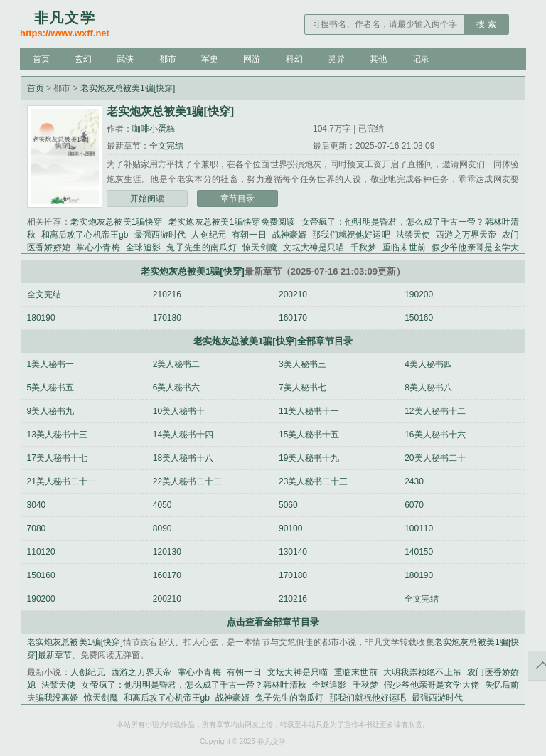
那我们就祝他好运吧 (351, 235)
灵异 (336, 59)
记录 (421, 59)
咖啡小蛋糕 (154, 129)
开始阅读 (147, 198)
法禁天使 (413, 235)
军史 (210, 59)
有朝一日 (249, 235)
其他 (378, 59)
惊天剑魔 (260, 247)
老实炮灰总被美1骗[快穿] (128, 88)
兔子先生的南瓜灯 (202, 247)
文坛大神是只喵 (314, 247)
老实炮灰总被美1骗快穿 (117, 222)
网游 (252, 59)
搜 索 (486, 24)
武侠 (125, 59)
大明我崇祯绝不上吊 (422, 672)
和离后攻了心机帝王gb (85, 235)
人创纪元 (209, 235)
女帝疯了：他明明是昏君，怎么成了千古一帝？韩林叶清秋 (193, 685)
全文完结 (166, 146)
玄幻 (83, 59)
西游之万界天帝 (466, 235)
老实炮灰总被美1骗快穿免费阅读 (232, 222)
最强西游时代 (160, 235)
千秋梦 (364, 247)
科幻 (294, 59)
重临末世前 (405, 247)
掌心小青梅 (98, 247)
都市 (168, 59)
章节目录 (237, 198)
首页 (41, 59)
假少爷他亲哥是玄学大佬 (432, 685)
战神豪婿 (290, 235)
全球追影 (143, 247)
